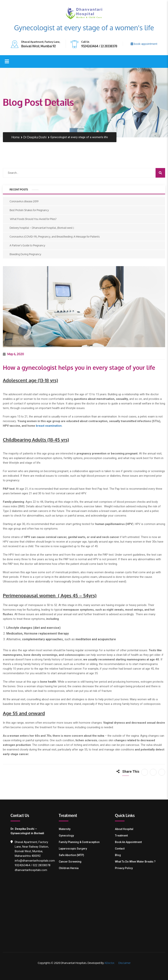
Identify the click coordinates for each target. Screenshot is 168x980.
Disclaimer (124, 963)
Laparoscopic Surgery (73, 849)
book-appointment (144, 44)
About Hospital (124, 829)
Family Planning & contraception (79, 842)
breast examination (49, 426)
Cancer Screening (70, 862)
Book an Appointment (128, 842)
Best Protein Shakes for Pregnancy (29, 210)
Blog (118, 855)
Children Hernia (69, 868)
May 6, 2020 (13, 354)
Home (16, 137)
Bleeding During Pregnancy (25, 254)
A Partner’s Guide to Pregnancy (27, 245)
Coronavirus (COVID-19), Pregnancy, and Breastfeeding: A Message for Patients (55, 237)
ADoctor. (110, 963)
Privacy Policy (124, 868)
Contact (120, 849)
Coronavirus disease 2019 (24, 201)
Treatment (121, 836)
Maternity (65, 829)
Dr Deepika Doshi (35, 137)
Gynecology (66, 836)
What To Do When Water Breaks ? (135, 862)
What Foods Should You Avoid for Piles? (33, 219)
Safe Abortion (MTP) (71, 855)
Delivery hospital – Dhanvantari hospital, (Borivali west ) (42, 228)
